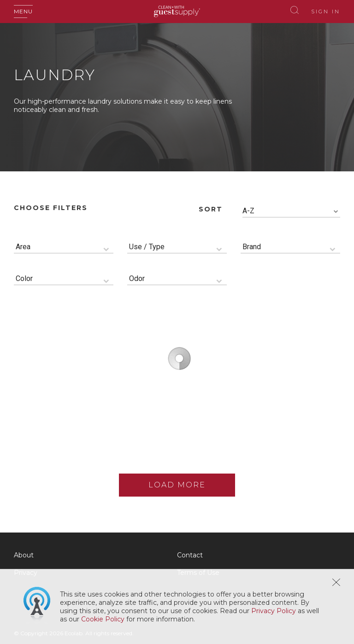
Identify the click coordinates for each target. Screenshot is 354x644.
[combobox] (291, 211)
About (24, 555)
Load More (177, 485)
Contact (190, 555)
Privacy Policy (274, 611)
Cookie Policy (103, 619)
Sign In (326, 12)
